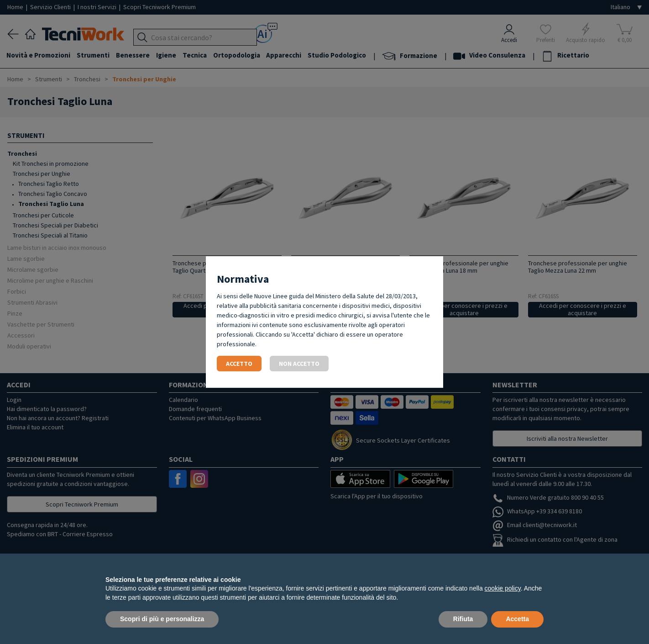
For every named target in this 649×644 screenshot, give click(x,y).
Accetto (239, 364)
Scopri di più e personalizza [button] (162, 619)
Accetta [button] (517, 619)
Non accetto (299, 364)
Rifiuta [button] (463, 619)
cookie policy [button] (503, 588)
